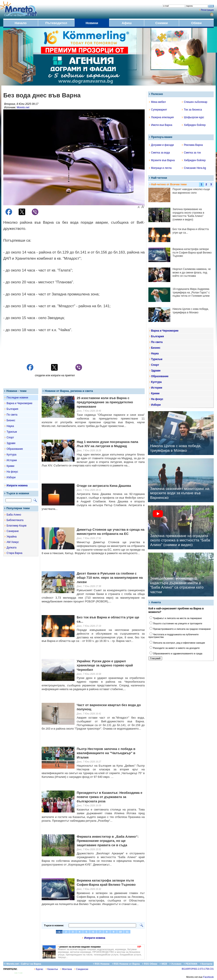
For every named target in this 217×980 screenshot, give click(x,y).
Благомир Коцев (17, 526)
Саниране (13, 531)
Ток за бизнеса (192, 110)
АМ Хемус (13, 542)
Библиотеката (15, 520)
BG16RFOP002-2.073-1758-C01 (198, 969)
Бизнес (11, 420)
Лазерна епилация (161, 117)
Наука (10, 426)
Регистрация (207, 10)
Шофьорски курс (193, 117)
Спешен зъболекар (195, 102)
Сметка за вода (159, 153)
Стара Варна (14, 553)
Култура (12, 455)
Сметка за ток (191, 153)
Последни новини (17, 398)
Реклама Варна (192, 145)
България (12, 409)
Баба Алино (14, 515)
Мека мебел (157, 102)
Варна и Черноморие (20, 403)
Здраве (11, 443)
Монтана (66, 969)
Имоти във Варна (161, 125)
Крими (10, 466)
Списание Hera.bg (194, 168)
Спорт (10, 437)
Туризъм (12, 432)
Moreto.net (23, 107)
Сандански (81, 969)
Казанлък (52, 969)
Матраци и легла (160, 168)
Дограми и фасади (161, 145)
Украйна (12, 537)
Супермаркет (158, 110)
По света (12, 415)
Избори (11, 477)
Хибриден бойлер (194, 125)
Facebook (208, 977)
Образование (15, 449)
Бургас (39, 969)
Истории (12, 460)
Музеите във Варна (162, 160)
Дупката (12, 548)
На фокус (12, 472)
